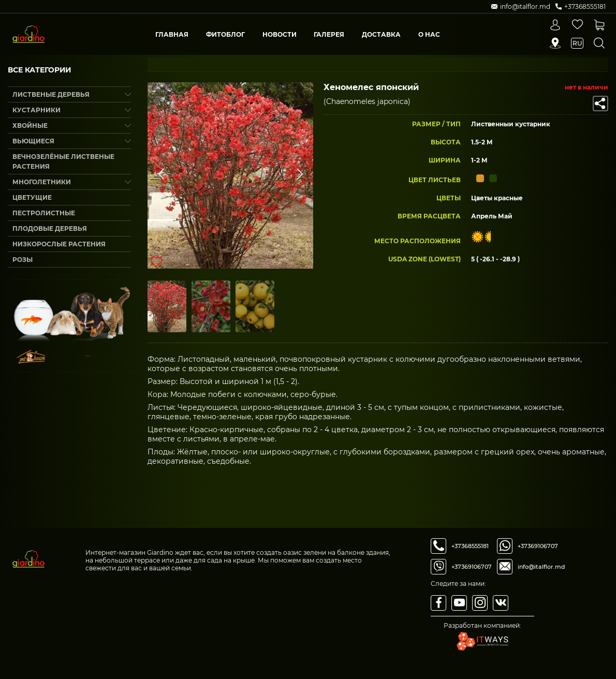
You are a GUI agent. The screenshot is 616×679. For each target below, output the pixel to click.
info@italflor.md (541, 567)
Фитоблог (225, 34)
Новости (280, 34)
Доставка (381, 34)
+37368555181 (470, 546)
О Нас (429, 34)
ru (577, 43)
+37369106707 (472, 567)
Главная (172, 34)
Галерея (329, 34)
